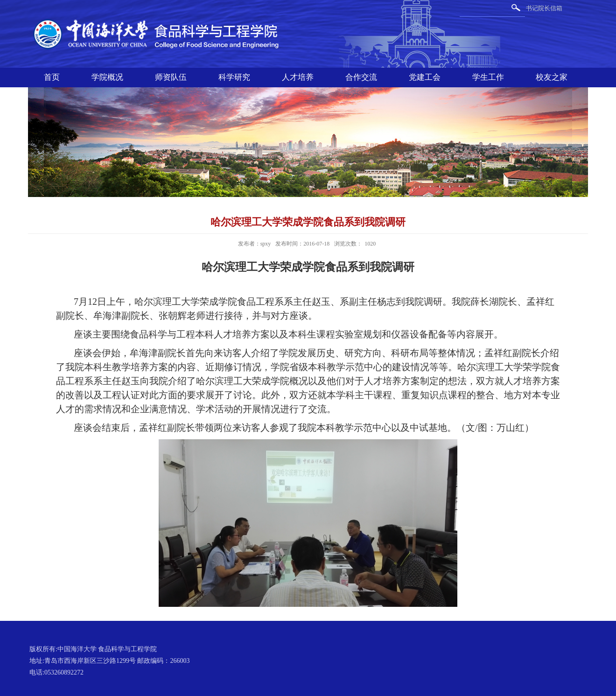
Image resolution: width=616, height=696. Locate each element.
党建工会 (425, 77)
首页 (52, 77)
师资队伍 (171, 77)
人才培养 (298, 77)
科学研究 (234, 77)
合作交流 (361, 77)
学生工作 (488, 77)
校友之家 (552, 77)
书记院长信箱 (544, 8)
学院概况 (107, 77)
